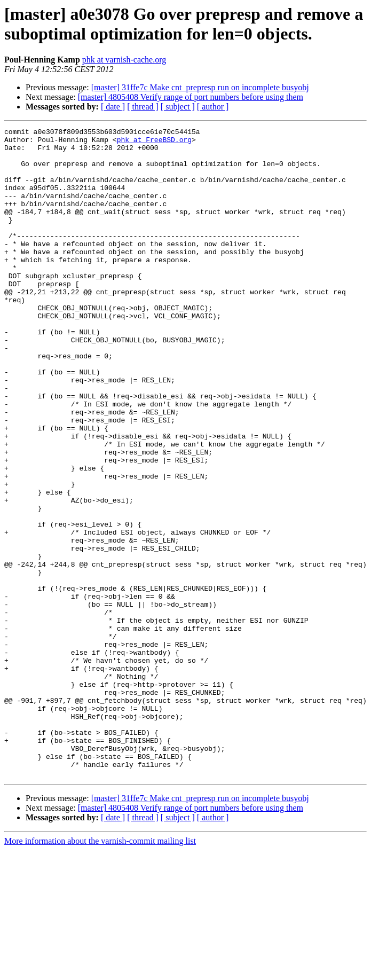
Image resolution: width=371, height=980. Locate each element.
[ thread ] (143, 107)
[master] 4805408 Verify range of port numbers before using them (191, 97)
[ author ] (213, 107)
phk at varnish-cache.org (124, 60)
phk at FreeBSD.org (154, 143)
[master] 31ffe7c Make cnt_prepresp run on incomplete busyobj (200, 87)
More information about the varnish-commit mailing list (100, 971)
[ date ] (113, 107)
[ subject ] (178, 107)
